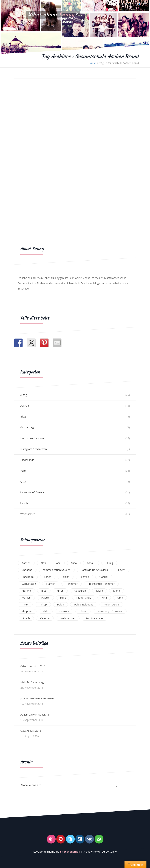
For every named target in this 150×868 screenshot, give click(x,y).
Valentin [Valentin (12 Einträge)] (45, 618)
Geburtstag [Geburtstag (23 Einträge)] (29, 584)
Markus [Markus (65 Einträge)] (26, 597)
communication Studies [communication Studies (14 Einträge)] (57, 570)
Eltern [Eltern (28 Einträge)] (122, 570)
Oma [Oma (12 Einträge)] (120, 597)
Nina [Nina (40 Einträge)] (104, 597)
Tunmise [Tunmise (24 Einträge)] (64, 611)
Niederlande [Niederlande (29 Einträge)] (84, 597)
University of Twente (32, 492)
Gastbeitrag (27, 427)
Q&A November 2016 (33, 666)
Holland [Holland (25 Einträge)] (26, 591)
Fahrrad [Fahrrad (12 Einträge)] (84, 577)
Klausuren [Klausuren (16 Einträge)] (80, 591)
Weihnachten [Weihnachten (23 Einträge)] (68, 618)
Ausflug (25, 406)
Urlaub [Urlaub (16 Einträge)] (26, 618)
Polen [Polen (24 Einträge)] (60, 604)
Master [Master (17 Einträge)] (45, 597)
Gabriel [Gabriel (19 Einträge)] (104, 577)
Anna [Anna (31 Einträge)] (74, 563)
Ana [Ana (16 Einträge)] (58, 563)
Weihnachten (28, 514)
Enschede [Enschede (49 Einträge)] (28, 577)
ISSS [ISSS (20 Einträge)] (44, 591)
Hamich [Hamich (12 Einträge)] (51, 584)
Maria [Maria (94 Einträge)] (117, 591)
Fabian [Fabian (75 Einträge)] (66, 577)
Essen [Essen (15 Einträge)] (48, 577)
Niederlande (27, 460)
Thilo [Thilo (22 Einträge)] (46, 611)
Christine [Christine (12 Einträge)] (27, 570)
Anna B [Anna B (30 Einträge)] (91, 563)
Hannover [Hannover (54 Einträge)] (72, 584)
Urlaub (24, 503)
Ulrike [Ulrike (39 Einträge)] (83, 611)
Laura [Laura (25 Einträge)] (100, 591)
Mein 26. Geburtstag (32, 682)
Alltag (24, 395)
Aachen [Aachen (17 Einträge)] (26, 563)
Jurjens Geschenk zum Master (37, 698)
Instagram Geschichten (34, 449)
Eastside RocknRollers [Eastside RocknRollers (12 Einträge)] (94, 570)
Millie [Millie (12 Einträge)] (63, 597)
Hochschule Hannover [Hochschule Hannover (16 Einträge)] (101, 584)
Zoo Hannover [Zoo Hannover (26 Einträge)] (94, 618)
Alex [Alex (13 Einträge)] (43, 563)
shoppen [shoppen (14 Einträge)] (27, 611)
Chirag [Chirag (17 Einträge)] (109, 563)
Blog (23, 417)
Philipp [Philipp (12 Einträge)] (43, 604)
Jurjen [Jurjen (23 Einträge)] (60, 591)
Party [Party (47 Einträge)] (25, 604)
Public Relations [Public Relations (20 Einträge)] (84, 604)
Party (23, 471)
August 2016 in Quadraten (35, 715)
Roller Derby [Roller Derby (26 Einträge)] (111, 604)
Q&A (23, 481)
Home (92, 63)
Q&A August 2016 (31, 731)
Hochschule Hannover (33, 438)
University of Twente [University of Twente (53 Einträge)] (110, 611)
